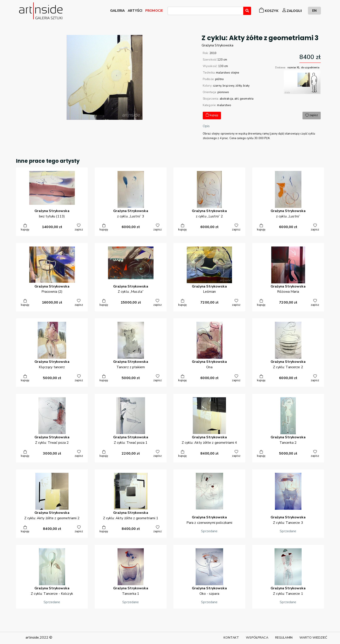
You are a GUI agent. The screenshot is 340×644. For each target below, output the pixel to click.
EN (314, 11)
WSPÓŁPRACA (257, 637)
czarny (217, 86)
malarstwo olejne (228, 73)
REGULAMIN (284, 637)
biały (246, 86)
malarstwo (224, 105)
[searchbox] (170, 11)
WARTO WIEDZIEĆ (313, 637)
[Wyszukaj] (247, 11)
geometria (247, 99)
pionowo (223, 92)
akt (236, 99)
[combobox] (205, 11)
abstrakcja (226, 99)
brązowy (228, 86)
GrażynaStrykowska (217, 45)
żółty (239, 86)
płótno (219, 79)
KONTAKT (231, 637)
